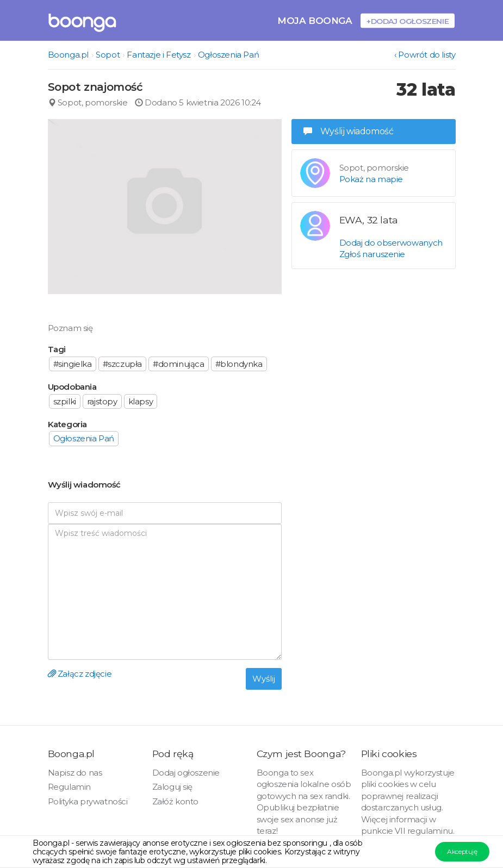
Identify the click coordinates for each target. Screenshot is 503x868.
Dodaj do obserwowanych (391, 243)
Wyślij (264, 679)
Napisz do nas (75, 773)
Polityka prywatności (88, 801)
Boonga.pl (68, 55)
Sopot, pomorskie (88, 102)
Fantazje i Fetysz (159, 55)
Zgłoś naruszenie (372, 254)
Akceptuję (462, 851)
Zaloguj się (173, 787)
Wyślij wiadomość (349, 131)
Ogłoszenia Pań (228, 55)
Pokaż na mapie (371, 179)
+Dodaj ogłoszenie (408, 21)
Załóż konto (176, 801)
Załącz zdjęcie (80, 674)
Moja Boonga (315, 20)
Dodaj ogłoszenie (186, 773)
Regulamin (69, 787)
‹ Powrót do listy (425, 55)
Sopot (108, 55)
